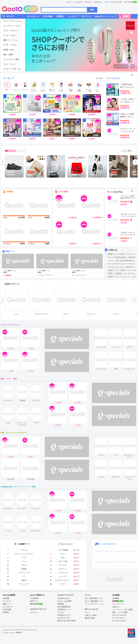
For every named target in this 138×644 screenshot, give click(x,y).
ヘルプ (107, 2)
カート (90, 2)
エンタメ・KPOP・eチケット (14, 69)
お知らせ (113, 250)
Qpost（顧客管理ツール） (95, 601)
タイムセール (113, 78)
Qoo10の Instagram (120, 621)
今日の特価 (63, 192)
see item (104, 332)
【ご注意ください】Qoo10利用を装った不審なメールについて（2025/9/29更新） (122, 267)
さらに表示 (99, 78)
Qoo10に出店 (116, 2)
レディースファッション (13, 21)
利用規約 (61, 604)
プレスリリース (118, 604)
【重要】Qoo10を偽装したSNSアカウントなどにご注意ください (122, 254)
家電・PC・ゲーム (10, 40)
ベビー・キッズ (9, 64)
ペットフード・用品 (11, 59)
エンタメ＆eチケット (108, 544)
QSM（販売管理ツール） (94, 598)
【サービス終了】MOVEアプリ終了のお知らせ (122, 264)
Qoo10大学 (128, 2)
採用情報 (116, 601)
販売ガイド (34, 601)
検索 (92, 10)
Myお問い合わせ (64, 598)
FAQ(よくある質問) (65, 601)
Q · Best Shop (117, 192)
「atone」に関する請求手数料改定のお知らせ (122, 261)
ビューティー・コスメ (12, 26)
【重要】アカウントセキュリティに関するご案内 (122, 277)
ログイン (70, 2)
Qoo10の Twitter (118, 618)
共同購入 (10, 192)
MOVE (10, 151)
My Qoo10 (79, 2)
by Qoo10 (21, 151)
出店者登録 (34, 598)
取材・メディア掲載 (120, 612)
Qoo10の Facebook (119, 615)
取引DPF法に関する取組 (67, 621)
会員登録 (6, 598)
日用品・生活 (8, 50)
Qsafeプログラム (64, 618)
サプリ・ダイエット (11, 31)
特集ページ (10, 251)
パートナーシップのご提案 (122, 610)
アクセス (61, 612)
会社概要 (116, 598)
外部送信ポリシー (64, 610)
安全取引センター (64, 615)
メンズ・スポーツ (10, 35)
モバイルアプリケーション (95, 604)
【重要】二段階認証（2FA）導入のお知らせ (122, 273)
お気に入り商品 (91, 615)
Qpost (100, 2)
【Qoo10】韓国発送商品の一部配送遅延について (122, 257)
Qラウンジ (34, 612)
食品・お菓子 (8, 55)
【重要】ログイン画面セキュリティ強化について (122, 270)
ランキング (8, 78)
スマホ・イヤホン (10, 45)
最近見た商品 (90, 618)
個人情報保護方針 (64, 607)
